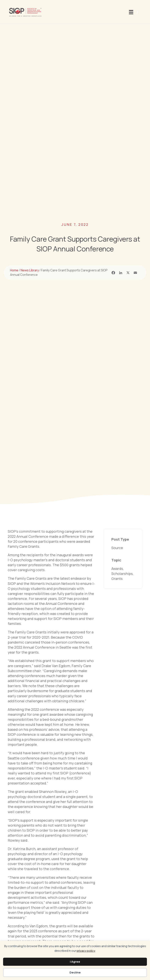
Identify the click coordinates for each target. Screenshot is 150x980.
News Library (30, 270)
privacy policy (86, 951)
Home (14, 270)
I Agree (75, 962)
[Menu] (134, 12)
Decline (75, 972)
